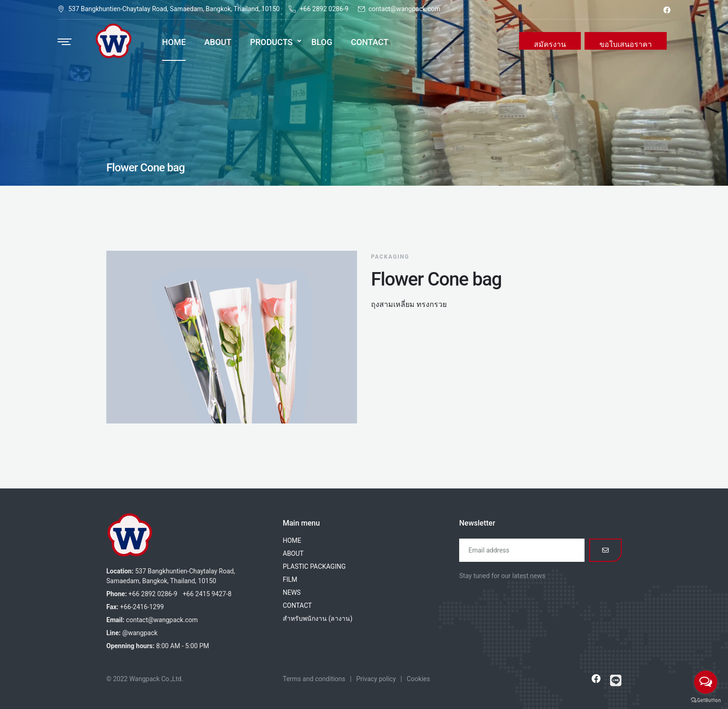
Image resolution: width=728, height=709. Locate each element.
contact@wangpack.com (405, 9)
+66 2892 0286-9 (324, 9)
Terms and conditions (314, 679)
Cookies (418, 679)
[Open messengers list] (706, 682)
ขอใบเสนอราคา (626, 44)
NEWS (292, 592)
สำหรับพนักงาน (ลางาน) (318, 618)
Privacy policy (376, 679)
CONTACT (297, 605)
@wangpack (140, 633)
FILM (290, 579)
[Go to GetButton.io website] (706, 700)
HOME (292, 540)
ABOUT (293, 553)
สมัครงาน (550, 44)
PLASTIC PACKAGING (314, 566)
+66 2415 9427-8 (207, 594)
